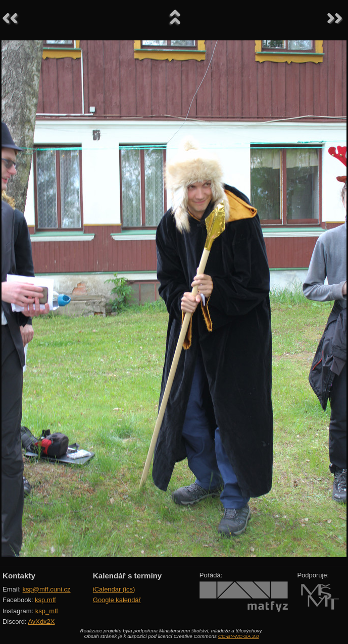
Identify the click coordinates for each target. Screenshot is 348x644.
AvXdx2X (41, 622)
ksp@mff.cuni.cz (47, 589)
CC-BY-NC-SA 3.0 (239, 636)
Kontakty (19, 576)
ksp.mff (45, 600)
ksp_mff (47, 611)
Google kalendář (117, 600)
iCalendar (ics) (114, 589)
